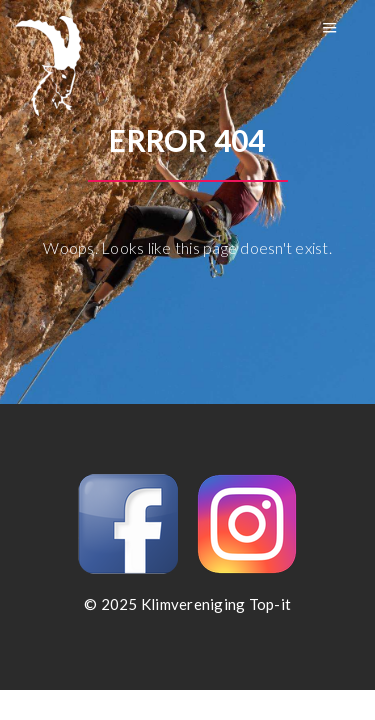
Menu (330, 27)
